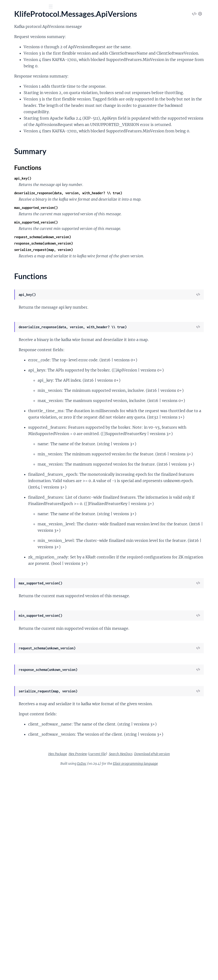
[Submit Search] (7, 7)
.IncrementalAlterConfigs (24, 395)
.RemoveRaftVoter (19, 523)
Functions (16, 138)
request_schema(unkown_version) (114, 299)
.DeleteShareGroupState (24, 242)
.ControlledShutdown (21, 184)
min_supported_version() (107, 285)
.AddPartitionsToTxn (20, 66)
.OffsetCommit (16, 472)
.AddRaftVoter (15, 73)
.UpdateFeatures (17, 599)
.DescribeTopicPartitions (24, 312)
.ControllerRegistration (22, 191)
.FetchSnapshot (16, 369)
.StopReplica (14, 574)
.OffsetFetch (14, 484)
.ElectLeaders (14, 331)
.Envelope (11, 350)
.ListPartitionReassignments (27, 452)
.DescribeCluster (17, 267)
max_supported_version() (107, 270)
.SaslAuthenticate (18, 535)
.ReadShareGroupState (22, 510)
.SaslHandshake (16, 542)
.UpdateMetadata (18, 606)
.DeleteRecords (16, 235)
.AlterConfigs (14, 92)
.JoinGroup (13, 414)
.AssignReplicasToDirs (21, 146)
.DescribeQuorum (18, 306)
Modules (29, 33)
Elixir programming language (171, 973)
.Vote (8, 618)
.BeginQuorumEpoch (21, 153)
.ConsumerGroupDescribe (25, 172)
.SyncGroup (13, 580)
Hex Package (124, 957)
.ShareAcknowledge (20, 548)
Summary (16, 132)
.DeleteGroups (16, 229)
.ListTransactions (17, 459)
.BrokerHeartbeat (18, 159)
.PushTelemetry (16, 503)
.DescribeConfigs (17, 274)
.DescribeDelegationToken (25, 280)
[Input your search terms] (36, 7)
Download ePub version (158, 963)
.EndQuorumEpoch (19, 338)
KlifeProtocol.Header (21, 47)
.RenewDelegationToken (23, 529)
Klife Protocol (20, 19)
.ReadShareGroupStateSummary (30, 516)
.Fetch (8, 363)
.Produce (11, 497)
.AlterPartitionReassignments (28, 105)
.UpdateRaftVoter (18, 612)
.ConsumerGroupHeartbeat (26, 178)
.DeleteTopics (14, 248)
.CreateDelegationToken (23, 204)
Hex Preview (145, 957)
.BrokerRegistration (20, 165)
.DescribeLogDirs (18, 293)
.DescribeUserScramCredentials (29, 325)
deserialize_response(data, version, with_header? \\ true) (139, 249)
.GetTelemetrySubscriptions (26, 382)
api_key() (94, 234)
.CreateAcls (13, 197)
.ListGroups (13, 440)
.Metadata (12, 465)
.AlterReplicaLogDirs (20, 111)
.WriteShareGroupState (23, 625)
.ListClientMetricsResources (27, 433)
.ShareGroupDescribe (21, 561)
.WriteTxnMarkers (18, 631)
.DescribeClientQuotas (22, 261)
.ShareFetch (13, 555)
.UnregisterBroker (18, 593)
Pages (10, 33)
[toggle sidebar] (64, 7)
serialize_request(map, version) (115, 312)
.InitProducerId (16, 401)
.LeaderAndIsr (15, 421)
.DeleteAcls (13, 223)
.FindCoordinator (18, 376)
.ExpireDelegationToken (23, 357)
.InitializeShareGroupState (25, 408)
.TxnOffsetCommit (19, 586)
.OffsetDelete (15, 478)
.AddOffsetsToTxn (18, 60)
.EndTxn (10, 344)
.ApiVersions (14, 124)
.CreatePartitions (18, 210)
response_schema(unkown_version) (115, 306)
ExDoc (117, 973)
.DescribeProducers (20, 299)
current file (164, 957)
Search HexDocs (126, 963)
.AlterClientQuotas (19, 85)
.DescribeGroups (17, 287)
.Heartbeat (12, 389)
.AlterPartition (15, 98)
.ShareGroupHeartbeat (22, 567)
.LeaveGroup (14, 427)
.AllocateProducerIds (21, 79)
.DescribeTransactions (22, 318)
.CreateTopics (15, 216)
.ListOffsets (13, 446)
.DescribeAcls (15, 255)
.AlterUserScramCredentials (26, 117)
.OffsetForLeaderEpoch (22, 491)
